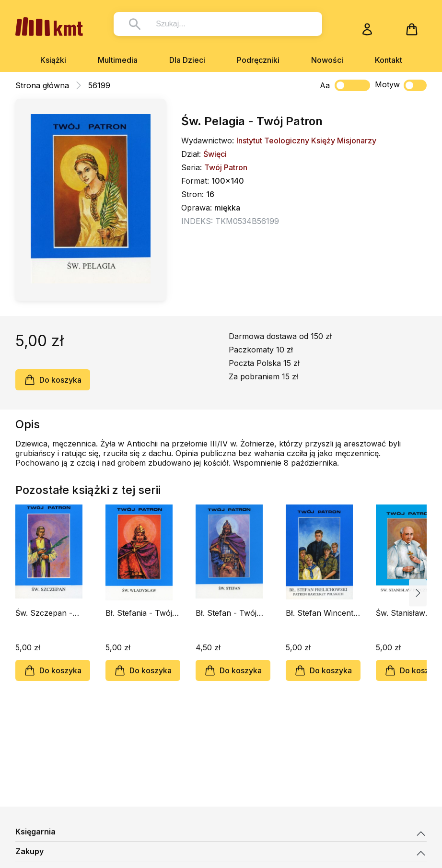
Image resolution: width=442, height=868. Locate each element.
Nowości (327, 60)
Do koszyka (53, 380)
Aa (325, 85)
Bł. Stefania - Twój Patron (139, 613)
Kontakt (389, 60)
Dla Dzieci (187, 60)
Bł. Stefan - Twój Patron (226, 613)
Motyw (401, 85)
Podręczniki (258, 60)
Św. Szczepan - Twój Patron (44, 613)
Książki (53, 60)
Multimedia (118, 60)
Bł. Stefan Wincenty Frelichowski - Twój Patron (322, 613)
